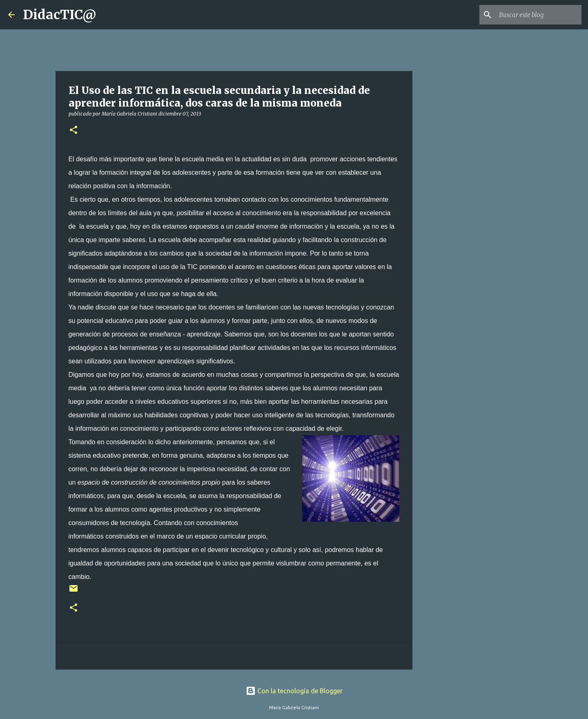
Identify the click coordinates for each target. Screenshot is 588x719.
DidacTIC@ (60, 15)
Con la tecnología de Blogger (294, 691)
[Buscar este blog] (539, 15)
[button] (73, 130)
